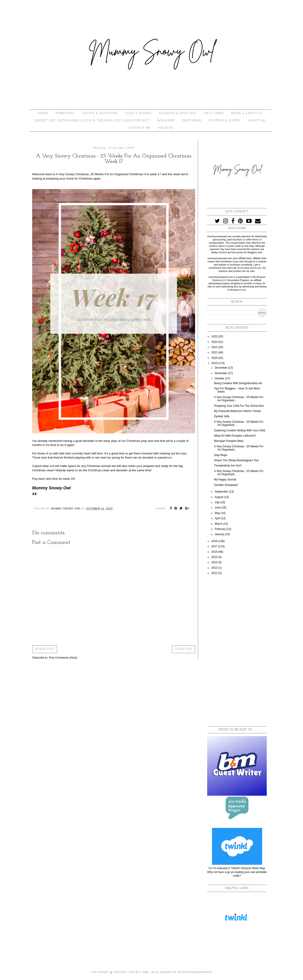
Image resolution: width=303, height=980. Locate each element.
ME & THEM (214, 113)
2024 (215, 342)
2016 (215, 552)
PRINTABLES (192, 121)
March (219, 524)
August (219, 497)
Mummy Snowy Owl (132, 972)
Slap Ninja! (221, 455)
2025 (215, 336)
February (221, 529)
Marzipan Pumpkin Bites (229, 441)
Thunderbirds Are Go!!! (228, 466)
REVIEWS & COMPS (224, 121)
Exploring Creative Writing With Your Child (240, 430)
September (222, 492)
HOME (43, 113)
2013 (215, 568)
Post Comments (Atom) (63, 658)
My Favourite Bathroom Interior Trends (237, 411)
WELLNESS (166, 121)
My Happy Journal (225, 480)
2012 (215, 573)
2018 (215, 541)
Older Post (183, 649)
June (218, 508)
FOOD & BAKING (138, 113)
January (220, 534)
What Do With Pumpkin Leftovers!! (235, 436)
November (221, 373)
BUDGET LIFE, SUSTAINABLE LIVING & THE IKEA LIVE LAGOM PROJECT (92, 121)
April (218, 518)
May (218, 513)
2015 (215, 557)
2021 (215, 352)
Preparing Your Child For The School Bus (239, 406)
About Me (256, 121)
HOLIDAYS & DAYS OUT (178, 113)
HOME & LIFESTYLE (247, 113)
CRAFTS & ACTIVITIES (100, 113)
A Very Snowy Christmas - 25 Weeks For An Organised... (239, 423)
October (220, 378)
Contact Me (139, 128)
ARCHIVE (165, 128)
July (218, 502)
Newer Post (45, 649)
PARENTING (65, 113)
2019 (215, 363)
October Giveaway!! (226, 485)
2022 (215, 347)
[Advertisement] (237, 651)
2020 (215, 358)
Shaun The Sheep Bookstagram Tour (236, 460)
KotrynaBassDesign (195, 972)
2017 (215, 546)
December (221, 368)
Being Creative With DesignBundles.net (238, 383)
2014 (215, 562)
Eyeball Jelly (222, 416)
